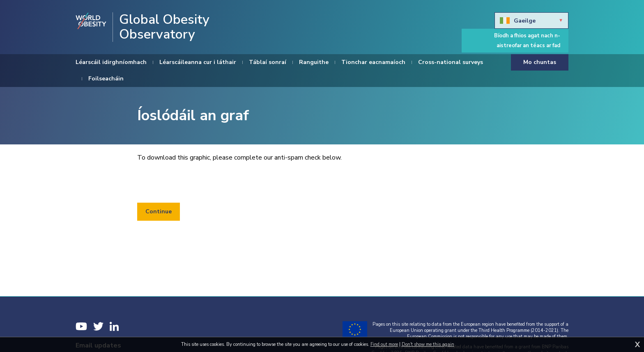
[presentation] (200, 183)
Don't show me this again (428, 344)
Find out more (384, 344)
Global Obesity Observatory (164, 27)
